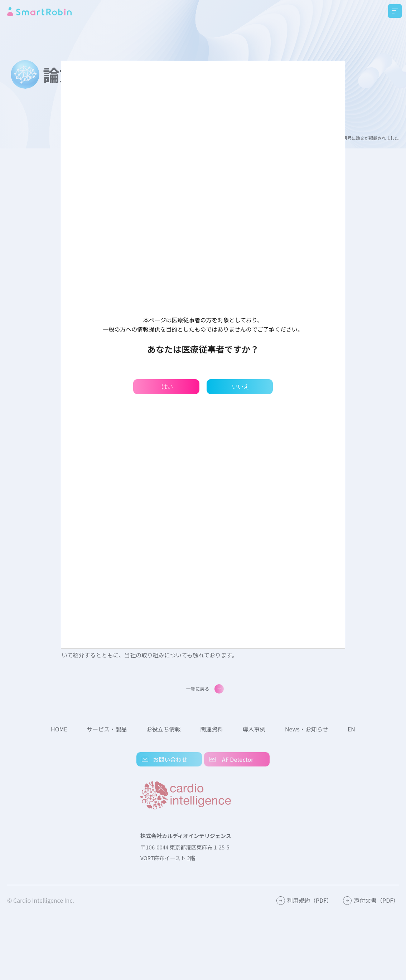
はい (167, 386)
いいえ (241, 386)
